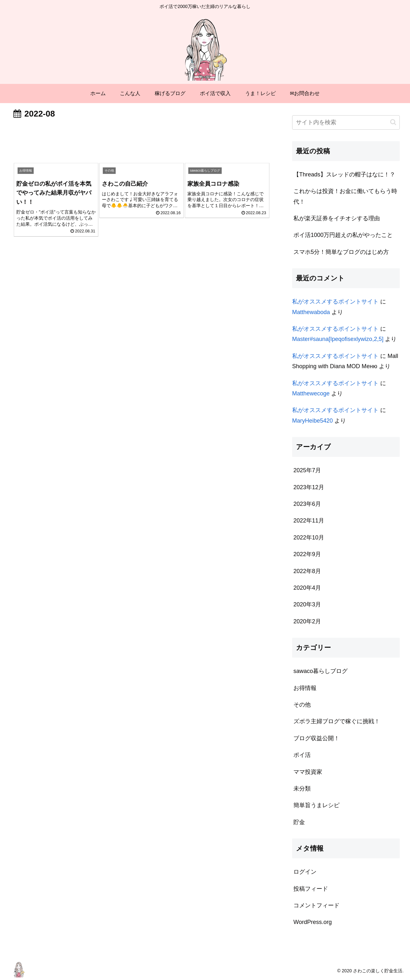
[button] (393, 122)
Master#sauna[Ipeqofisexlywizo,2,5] (338, 339)
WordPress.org (313, 922)
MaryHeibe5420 (312, 421)
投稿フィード (311, 889)
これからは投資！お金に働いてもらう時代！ (345, 196)
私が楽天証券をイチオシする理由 (337, 218)
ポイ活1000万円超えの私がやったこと (343, 235)
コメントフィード (316, 905)
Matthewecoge (311, 393)
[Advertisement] (142, 140)
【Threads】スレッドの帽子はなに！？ (344, 174)
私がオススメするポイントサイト (335, 302)
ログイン (305, 872)
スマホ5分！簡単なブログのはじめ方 (341, 252)
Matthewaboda (311, 312)
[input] (346, 122)
